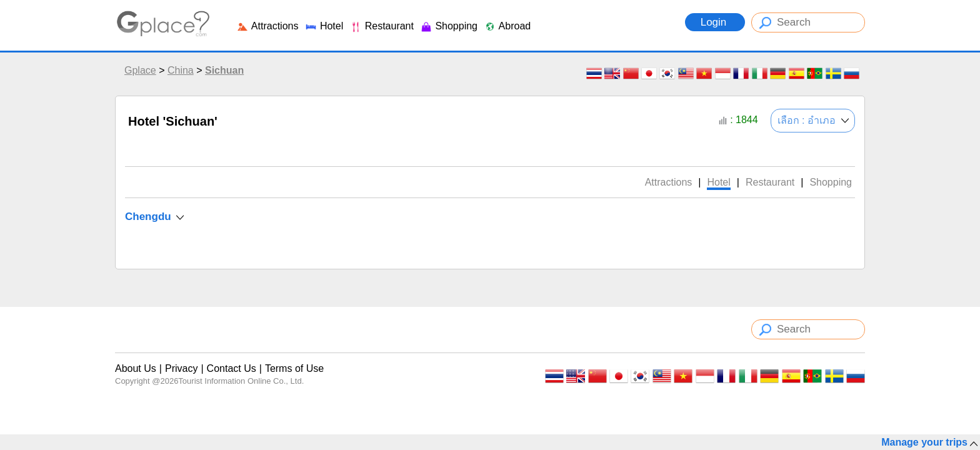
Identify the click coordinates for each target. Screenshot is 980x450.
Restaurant (382, 26)
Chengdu (148, 217)
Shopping (449, 26)
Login (715, 22)
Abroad (507, 26)
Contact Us (232, 368)
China (181, 70)
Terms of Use (294, 368)
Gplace (140, 70)
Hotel (324, 26)
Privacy (181, 368)
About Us (136, 368)
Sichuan (224, 70)
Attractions (267, 26)
